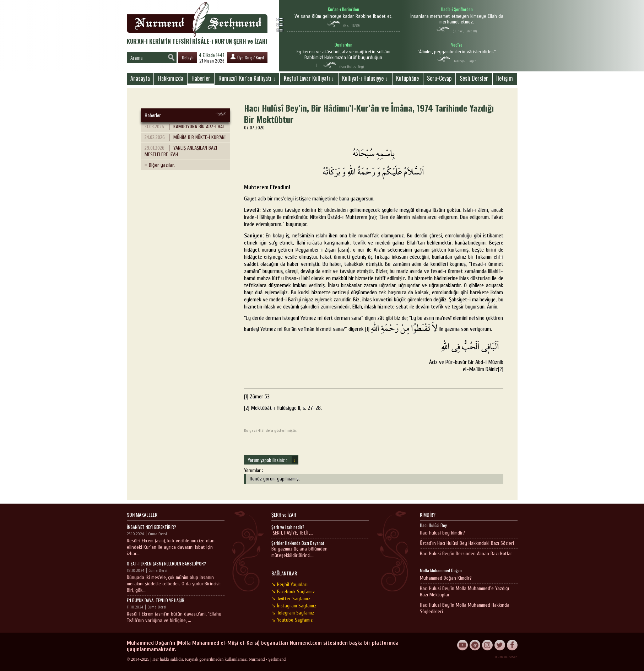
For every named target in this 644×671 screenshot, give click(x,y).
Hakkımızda (171, 78)
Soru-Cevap (439, 78)
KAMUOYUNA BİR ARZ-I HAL (185, 127)
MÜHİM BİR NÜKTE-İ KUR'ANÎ (185, 138)
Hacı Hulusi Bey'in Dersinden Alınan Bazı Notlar (466, 554)
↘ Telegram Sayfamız (293, 613)
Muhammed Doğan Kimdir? (446, 578)
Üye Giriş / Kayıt (247, 57)
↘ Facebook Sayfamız (293, 592)
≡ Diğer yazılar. (160, 165)
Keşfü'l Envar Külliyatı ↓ (309, 78)
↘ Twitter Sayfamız (291, 599)
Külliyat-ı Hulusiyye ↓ (365, 78)
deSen (513, 657)
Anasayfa (140, 78)
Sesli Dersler (474, 78)
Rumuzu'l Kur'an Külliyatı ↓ (247, 78)
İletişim (505, 78)
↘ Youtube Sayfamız (292, 620)
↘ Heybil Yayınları (289, 584)
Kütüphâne (407, 78)
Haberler (201, 78)
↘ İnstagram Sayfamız (294, 606)
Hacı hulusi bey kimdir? (442, 533)
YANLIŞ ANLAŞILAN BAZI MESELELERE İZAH (181, 151)
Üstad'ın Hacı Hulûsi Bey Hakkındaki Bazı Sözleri (467, 543)
